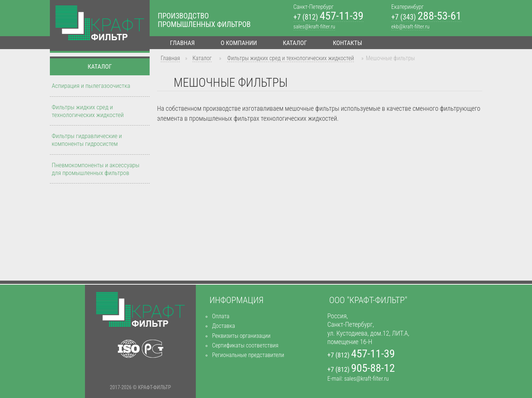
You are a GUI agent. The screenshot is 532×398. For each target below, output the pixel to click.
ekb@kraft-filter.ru (410, 27)
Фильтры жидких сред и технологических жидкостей (291, 58)
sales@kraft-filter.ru (314, 27)
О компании (239, 43)
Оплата (221, 316)
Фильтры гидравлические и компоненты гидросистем (87, 140)
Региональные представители (248, 355)
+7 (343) (426, 17)
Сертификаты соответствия (245, 345)
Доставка (224, 326)
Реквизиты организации (241, 336)
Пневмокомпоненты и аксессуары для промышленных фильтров (96, 169)
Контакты (347, 43)
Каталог (295, 43)
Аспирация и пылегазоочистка (91, 86)
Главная (182, 43)
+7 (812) (328, 17)
